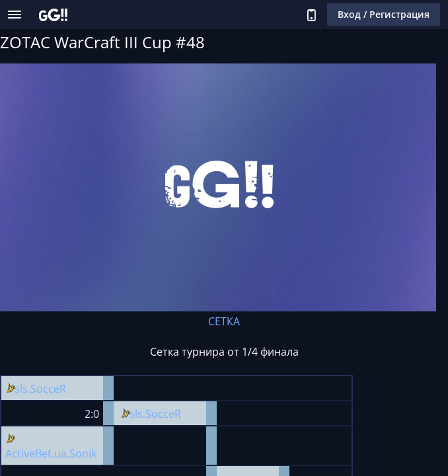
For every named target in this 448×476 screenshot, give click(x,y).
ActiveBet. (30, 454)
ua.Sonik (75, 454)
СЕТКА (224, 321)
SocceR (48, 389)
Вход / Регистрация (384, 14)
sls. (22, 389)
